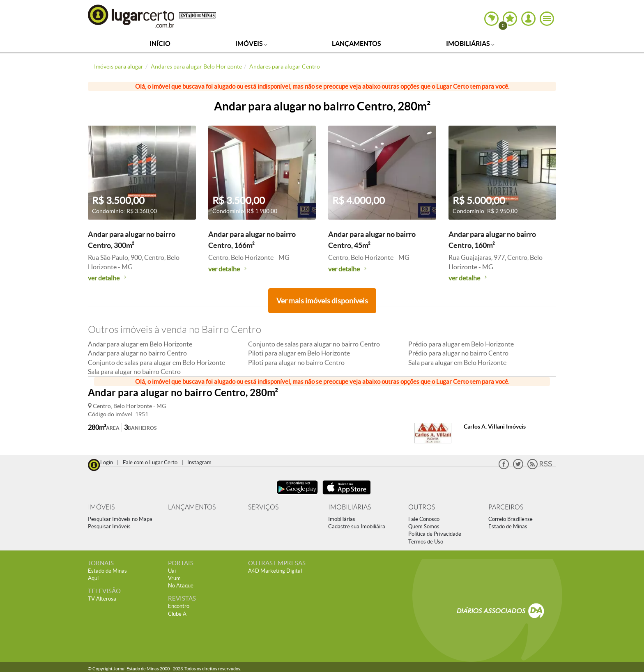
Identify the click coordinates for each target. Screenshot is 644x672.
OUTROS (422, 507)
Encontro (179, 606)
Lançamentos (356, 44)
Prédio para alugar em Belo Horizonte (461, 344)
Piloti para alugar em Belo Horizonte (299, 353)
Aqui (93, 578)
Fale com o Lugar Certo (150, 462)
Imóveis (251, 44)
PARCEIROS (506, 507)
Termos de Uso (426, 542)
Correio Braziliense (511, 519)
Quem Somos (424, 526)
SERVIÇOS (263, 507)
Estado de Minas (508, 526)
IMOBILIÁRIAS (350, 507)
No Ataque (181, 586)
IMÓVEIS (101, 507)
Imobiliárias (470, 44)
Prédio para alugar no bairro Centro (458, 353)
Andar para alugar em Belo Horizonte (140, 344)
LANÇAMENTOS (192, 507)
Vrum (174, 578)
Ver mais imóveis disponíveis (322, 301)
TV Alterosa (102, 599)
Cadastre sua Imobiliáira (357, 526)
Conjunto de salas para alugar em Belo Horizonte (156, 362)
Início (160, 44)
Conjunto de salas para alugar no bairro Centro (314, 344)
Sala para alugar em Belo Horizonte (457, 362)
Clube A (177, 614)
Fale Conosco (424, 519)
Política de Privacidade (435, 534)
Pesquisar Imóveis (109, 526)
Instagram (199, 462)
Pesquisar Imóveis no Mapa (120, 519)
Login (107, 462)
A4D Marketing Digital (275, 571)
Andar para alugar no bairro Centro (137, 353)
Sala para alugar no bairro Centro (134, 372)
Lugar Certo (131, 16)
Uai (172, 571)
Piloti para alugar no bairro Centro (296, 362)
